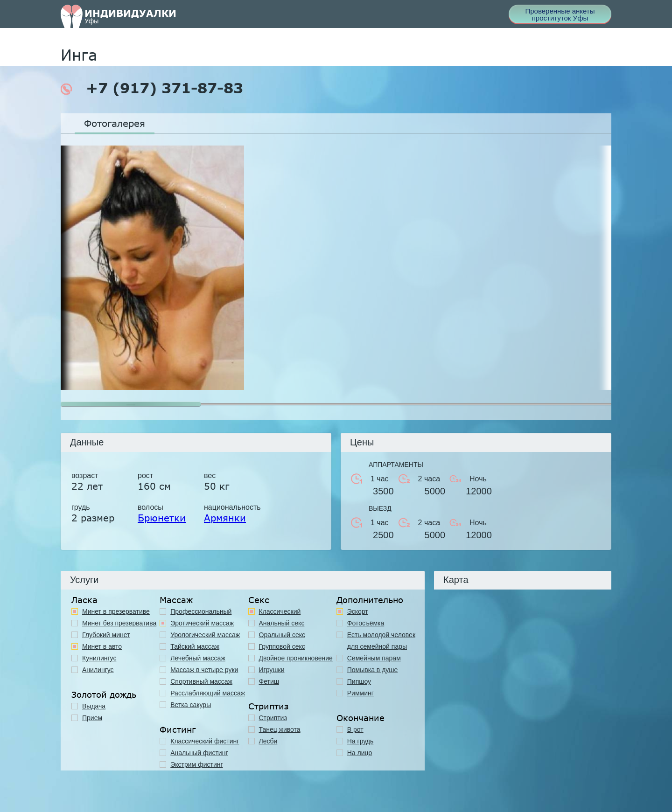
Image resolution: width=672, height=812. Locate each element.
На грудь (360, 741)
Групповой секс (282, 646)
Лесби (268, 741)
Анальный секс (282, 623)
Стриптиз (273, 718)
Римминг (360, 693)
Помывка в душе (373, 670)
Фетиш (269, 681)
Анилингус (98, 670)
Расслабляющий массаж (208, 693)
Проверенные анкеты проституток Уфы (560, 14)
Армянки (225, 518)
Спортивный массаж (201, 681)
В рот (355, 729)
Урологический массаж (205, 635)
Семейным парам (374, 658)
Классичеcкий (280, 611)
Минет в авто (102, 646)
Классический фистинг (205, 741)
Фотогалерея (115, 123)
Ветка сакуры (191, 705)
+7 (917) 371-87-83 (152, 88)
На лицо (360, 753)
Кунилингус (99, 658)
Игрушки (272, 670)
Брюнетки (162, 518)
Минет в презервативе (116, 611)
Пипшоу (359, 681)
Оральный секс (282, 635)
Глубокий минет (106, 635)
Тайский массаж (195, 646)
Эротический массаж (202, 623)
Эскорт (358, 611)
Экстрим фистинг (196, 764)
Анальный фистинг (199, 753)
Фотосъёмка (366, 623)
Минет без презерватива (119, 623)
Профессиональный (201, 611)
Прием (92, 718)
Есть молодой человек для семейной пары (381, 641)
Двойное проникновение (296, 658)
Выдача (94, 706)
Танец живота (280, 729)
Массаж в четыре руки (204, 670)
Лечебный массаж (198, 658)
